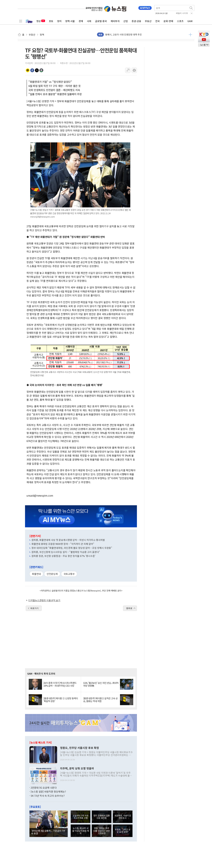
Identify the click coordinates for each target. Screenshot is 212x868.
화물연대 (36, 574)
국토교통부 (69, 574)
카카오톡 (28, 70)
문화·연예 (168, 21)
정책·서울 (70, 21)
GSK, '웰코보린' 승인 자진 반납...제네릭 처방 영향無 (101, 684)
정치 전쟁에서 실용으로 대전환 (102, 817)
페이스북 (32, 70)
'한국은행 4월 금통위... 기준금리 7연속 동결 (48, 832)
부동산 (148, 21)
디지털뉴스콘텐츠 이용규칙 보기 (44, 600)
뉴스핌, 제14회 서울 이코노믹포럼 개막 (81, 831)
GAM (190, 21)
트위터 (37, 70)
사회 (89, 21)
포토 (51, 21)
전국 (158, 21)
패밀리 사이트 (182, 13)
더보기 (190, 35)
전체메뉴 (21, 21)
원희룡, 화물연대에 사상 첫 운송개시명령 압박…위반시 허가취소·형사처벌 (68, 540)
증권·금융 (136, 21)
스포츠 (180, 21)
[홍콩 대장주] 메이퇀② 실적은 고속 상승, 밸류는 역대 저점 (100, 700)
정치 (59, 21)
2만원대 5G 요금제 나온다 (44, 788)
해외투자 (115, 21)
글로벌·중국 (101, 21)
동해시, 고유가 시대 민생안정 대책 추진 (124, 34)
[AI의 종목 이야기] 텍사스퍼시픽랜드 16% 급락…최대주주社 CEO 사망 (60, 684)
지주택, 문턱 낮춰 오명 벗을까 (77, 768)
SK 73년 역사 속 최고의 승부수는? (48, 796)
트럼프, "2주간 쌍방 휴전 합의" (123, 831)
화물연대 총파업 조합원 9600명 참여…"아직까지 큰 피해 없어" (63, 544)
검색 (191, 8)
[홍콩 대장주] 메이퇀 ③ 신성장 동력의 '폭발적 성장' (61, 700)
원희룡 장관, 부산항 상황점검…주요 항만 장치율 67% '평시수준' (63, 556)
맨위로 (129, 608)
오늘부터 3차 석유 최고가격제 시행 (81, 817)
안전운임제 (52, 574)
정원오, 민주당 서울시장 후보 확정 (79, 748)
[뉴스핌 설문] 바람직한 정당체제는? (48, 792)
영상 (41, 21)
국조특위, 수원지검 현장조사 (123, 817)
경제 (81, 21)
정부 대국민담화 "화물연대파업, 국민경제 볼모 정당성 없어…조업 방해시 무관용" (72, 548)
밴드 (41, 70)
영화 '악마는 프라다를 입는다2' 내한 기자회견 (102, 831)
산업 (126, 21)
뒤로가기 (34, 608)
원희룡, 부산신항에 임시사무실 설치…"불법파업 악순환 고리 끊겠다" (66, 552)
